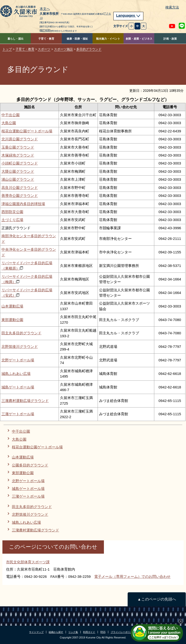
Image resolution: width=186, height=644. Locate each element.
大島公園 (9, 123)
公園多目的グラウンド (30, 465)
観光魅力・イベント (108, 39)
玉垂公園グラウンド (18, 147)
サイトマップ (36, 632)
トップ (7, 49)
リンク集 (73, 632)
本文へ (45, 9)
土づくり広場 (12, 220)
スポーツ (44, 49)
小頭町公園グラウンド (20, 163)
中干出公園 (11, 115)
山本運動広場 (12, 306)
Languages (128, 15)
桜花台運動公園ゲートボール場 (27, 131)
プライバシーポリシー (123, 632)
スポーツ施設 (63, 49)
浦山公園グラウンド (18, 179)
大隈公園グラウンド (18, 171)
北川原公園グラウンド (20, 139)
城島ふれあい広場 (16, 374)
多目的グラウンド (89, 49)
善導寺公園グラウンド (20, 196)
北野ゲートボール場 (18, 360)
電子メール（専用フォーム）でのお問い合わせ (132, 576)
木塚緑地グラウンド (18, 155)
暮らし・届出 (15, 39)
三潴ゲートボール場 (18, 414)
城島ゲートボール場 (18, 387)
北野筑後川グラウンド (20, 347)
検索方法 (172, 7)
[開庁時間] (45, 30)
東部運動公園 (12, 320)
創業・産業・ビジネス (139, 39)
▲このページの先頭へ (157, 599)
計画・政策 (170, 39)
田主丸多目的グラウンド (21, 333)
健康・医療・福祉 (77, 39)
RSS (103, 632)
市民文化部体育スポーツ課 (28, 562)
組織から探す (56, 632)
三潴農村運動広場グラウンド (25, 401)
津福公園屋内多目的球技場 (23, 204)
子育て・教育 (46, 39)
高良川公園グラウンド (20, 188)
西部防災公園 (12, 212)
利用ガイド (89, 632)
